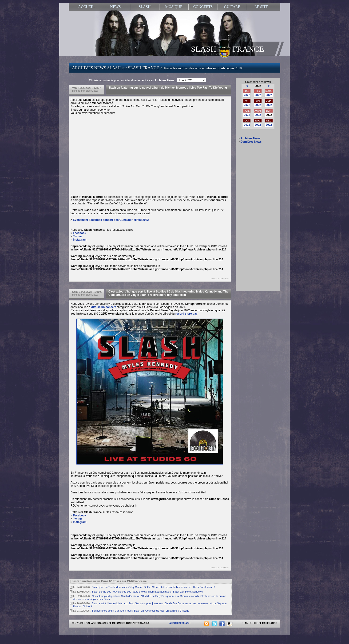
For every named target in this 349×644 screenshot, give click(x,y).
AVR (247, 101)
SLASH (145, 7)
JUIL (247, 111)
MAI (258, 101)
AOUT (258, 111)
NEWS (115, 7)
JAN (247, 91)
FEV (258, 91)
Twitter (77, 236)
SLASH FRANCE (228, 49)
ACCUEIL (86, 7)
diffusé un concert (103, 307)
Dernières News (251, 142)
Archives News (250, 138)
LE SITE (261, 7)
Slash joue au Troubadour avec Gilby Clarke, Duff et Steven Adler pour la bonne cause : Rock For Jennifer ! (154, 587)
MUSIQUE (174, 7)
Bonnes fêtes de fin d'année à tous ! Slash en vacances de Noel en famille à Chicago (141, 611)
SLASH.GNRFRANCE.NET (123, 623)
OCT (247, 121)
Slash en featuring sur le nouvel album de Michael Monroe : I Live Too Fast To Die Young (168, 88)
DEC (269, 121)
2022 (247, 95)
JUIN (269, 101)
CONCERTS (203, 7)
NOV (258, 121)
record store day (186, 314)
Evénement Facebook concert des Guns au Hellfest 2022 (111, 220)
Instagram (80, 240)
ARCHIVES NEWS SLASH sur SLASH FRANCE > (158, 68)
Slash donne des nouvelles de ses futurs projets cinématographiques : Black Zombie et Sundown (148, 592)
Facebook (79, 233)
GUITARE (232, 7)
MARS (269, 91)
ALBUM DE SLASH (180, 623)
